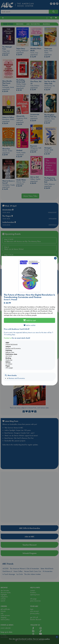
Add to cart (29, 320)
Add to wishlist (29, 325)
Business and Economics (17, 378)
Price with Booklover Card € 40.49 (17, 329)
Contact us (8, 338)
